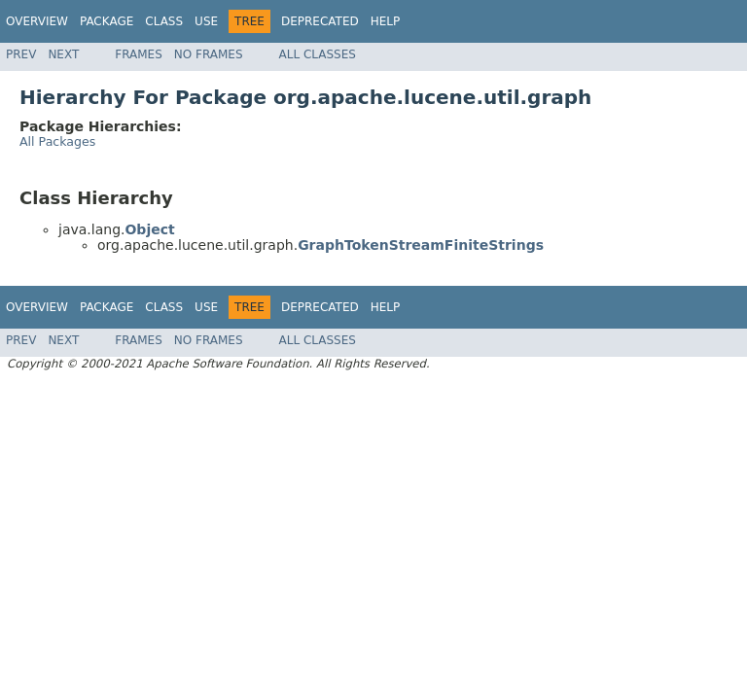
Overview (37, 21)
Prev (21, 54)
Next (63, 54)
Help (386, 21)
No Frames (209, 54)
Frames (139, 54)
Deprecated (320, 21)
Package (107, 21)
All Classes (318, 54)
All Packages (57, 141)
